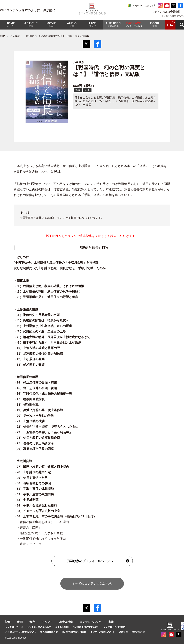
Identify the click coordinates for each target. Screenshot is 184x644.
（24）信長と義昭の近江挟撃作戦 (37, 438)
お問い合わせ (138, 632)
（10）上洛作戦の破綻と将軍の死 (37, 348)
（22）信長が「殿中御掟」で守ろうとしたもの (46, 427)
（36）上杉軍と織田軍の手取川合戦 (38, 516)
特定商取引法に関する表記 (86, 627)
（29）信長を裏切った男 (31, 478)
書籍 (111, 622)
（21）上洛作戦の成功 (30, 421)
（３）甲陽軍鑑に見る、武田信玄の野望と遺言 (46, 297)
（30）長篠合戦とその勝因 (32, 483)
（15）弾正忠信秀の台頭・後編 (37, 388)
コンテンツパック (90, 622)
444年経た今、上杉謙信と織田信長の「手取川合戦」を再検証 (56, 263)
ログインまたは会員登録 (166, 12)
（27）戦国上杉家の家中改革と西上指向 (42, 467)
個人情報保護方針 (49, 632)
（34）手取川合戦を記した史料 (35, 505)
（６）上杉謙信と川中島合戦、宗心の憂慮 (43, 326)
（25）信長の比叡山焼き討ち (34, 443)
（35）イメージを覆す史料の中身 (37, 511)
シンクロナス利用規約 (114, 627)
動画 (20, 622)
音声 (32, 622)
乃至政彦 (15, 36)
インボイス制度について (173, 16)
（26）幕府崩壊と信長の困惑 (34, 449)
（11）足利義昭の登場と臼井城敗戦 (38, 354)
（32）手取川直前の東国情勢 (34, 494)
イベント (47, 622)
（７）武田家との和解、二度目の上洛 (40, 331)
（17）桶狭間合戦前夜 (30, 399)
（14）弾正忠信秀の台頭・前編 (37, 382)
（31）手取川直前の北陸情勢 (34, 489)
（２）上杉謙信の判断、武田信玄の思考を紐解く (47, 292)
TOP (2, 36)
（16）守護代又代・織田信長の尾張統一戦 (44, 394)
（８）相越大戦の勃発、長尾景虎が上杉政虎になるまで (52, 337)
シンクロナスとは (14, 627)
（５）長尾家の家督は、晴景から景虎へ (41, 320)
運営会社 (123, 632)
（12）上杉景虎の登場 (29, 359)
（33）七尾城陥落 (26, 500)
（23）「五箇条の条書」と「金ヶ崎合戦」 (43, 432)
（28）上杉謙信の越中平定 (32, 472)
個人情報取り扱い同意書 (74, 632)
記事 (8, 622)
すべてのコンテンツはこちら (92, 584)
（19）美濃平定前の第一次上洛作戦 (38, 410)
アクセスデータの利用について (21, 632)
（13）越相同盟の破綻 (35, 365)
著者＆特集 (66, 622)
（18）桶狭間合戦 (26, 405)
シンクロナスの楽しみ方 (144, 6)
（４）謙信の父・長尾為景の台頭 (37, 315)
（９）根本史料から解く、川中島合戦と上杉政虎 (47, 343)
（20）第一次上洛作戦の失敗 (34, 416)
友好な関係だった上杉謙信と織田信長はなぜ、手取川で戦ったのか (60, 268)
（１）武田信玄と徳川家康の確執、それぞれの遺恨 (49, 286)
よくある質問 (62, 627)
